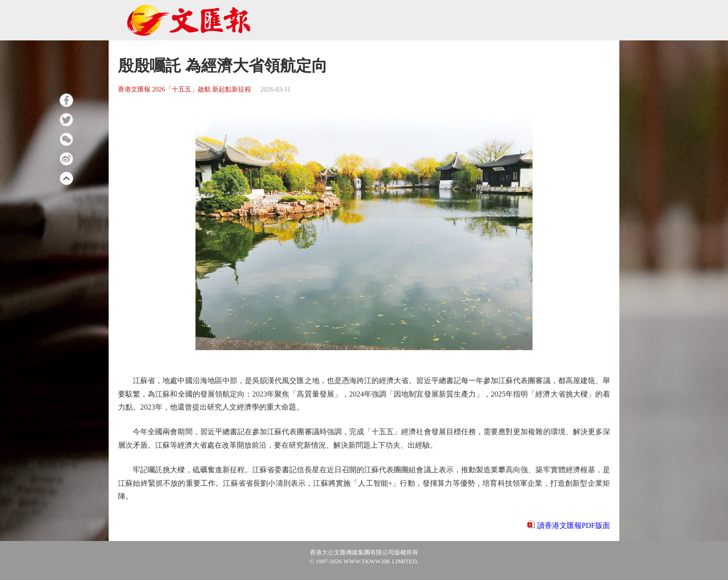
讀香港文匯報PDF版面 (574, 525)
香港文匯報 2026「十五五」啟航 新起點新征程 (185, 89)
